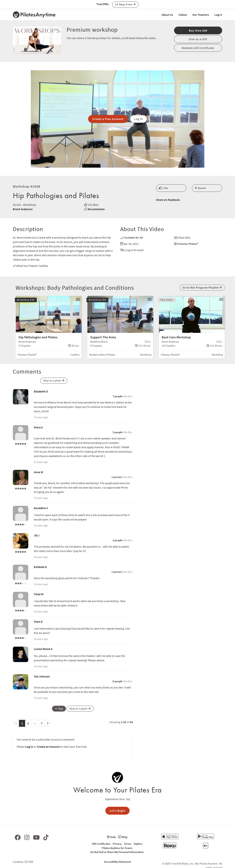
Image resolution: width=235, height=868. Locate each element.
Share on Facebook (168, 200)
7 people (118, 396)
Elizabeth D (41, 391)
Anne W (38, 472)
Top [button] (59, 709)
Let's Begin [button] (117, 811)
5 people (118, 432)
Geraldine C (41, 508)
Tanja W (39, 594)
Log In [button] (139, 119)
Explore (138, 844)
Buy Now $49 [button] (198, 30)
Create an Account (48, 747)
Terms (128, 844)
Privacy (117, 844)
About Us (167, 15)
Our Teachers (201, 15)
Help (111, 837)
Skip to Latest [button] (54, 380)
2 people (118, 540)
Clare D (38, 622)
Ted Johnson (42, 676)
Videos (183, 15)
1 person (116, 477)
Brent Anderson (23, 209)
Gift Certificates (101, 844)
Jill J (37, 535)
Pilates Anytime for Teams (117, 848)
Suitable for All (134, 237)
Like (163, 188)
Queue (200, 188)
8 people (118, 681)
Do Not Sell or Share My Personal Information (117, 852)
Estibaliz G (40, 567)
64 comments (96, 209)
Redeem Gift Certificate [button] (198, 48)
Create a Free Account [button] (108, 119)
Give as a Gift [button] (198, 39)
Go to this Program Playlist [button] (202, 287)
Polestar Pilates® (188, 244)
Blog (123, 837)
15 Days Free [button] (125, 4)
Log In (218, 15)
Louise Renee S (43, 649)
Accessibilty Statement (118, 862)
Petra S (38, 427)
